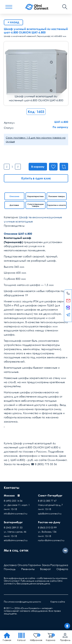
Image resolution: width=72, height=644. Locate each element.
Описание (14, 196)
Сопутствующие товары (36, 205)
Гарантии (35, 565)
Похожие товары (57, 196)
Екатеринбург (13, 522)
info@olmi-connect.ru (16, 514)
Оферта (62, 569)
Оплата (23, 565)
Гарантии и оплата (57, 205)
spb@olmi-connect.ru (50, 514)
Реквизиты (28, 569)
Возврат (45, 569)
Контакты (12, 488)
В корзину (37, 167)
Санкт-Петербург (50, 495)
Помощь (10, 569)
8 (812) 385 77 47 (47, 501)
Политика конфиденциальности (22, 602)
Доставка (14, 205)
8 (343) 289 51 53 (13, 528)
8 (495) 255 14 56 (13, 501)
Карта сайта (58, 602)
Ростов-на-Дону (49, 522)
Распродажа (59, 565)
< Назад (13, 22)
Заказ (46, 565)
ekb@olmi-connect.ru (16, 540)
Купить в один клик (36, 178)
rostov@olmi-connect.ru (51, 540)
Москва (9, 495)
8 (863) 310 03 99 (47, 528)
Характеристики (35, 196)
